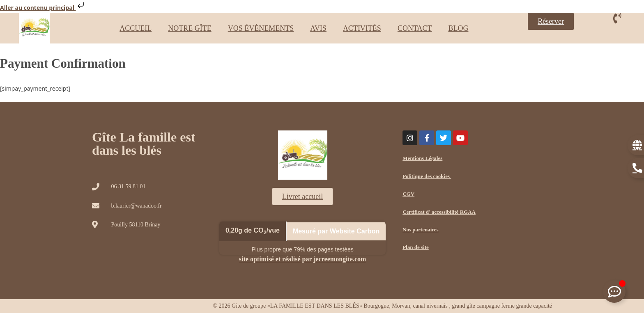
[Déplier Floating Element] (614, 291)
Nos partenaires (421, 230)
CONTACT (415, 28)
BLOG (458, 28)
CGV (408, 194)
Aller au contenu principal (43, 8)
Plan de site (416, 247)
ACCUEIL (136, 28)
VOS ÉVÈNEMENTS (261, 28)
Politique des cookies (427, 176)
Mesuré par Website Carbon (336, 231)
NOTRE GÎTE (190, 28)
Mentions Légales (422, 158)
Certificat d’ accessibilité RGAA (439, 212)
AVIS (318, 28)
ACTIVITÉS (362, 28)
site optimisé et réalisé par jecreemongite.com (303, 259)
